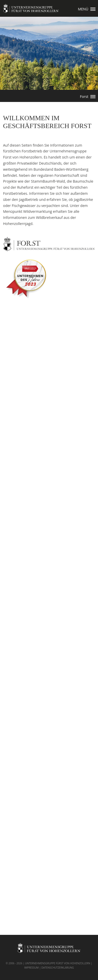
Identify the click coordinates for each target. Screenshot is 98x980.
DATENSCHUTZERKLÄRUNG (58, 968)
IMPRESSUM (31, 968)
